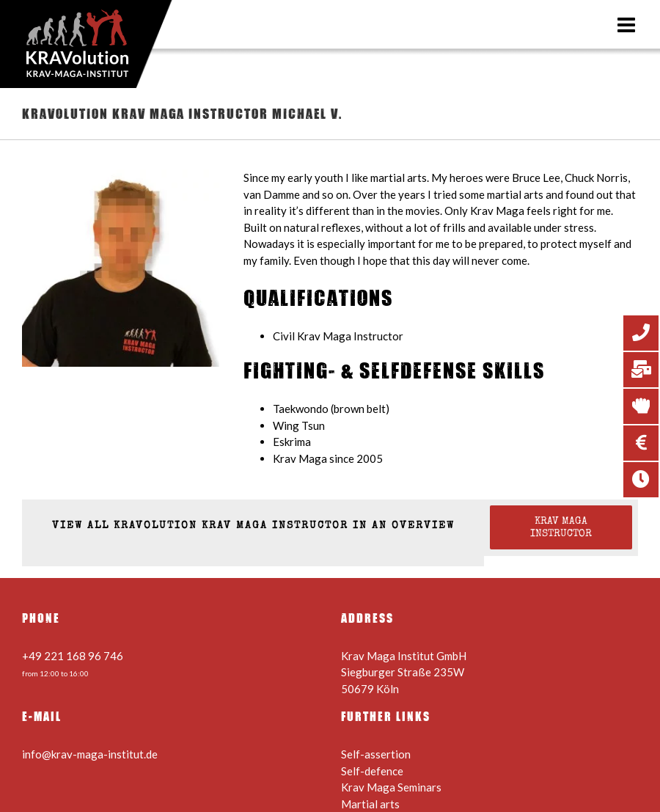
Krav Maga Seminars (391, 787)
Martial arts (370, 804)
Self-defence (372, 771)
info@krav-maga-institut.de (90, 754)
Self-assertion (376, 754)
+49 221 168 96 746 (73, 656)
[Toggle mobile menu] (628, 25)
